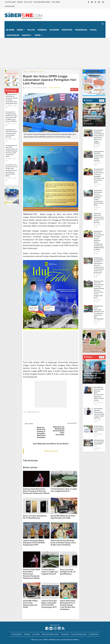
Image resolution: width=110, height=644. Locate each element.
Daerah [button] (26, 35)
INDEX (102, 101)
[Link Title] (47, 628)
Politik (31, 30)
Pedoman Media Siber (42, 2)
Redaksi (20, 2)
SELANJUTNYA (72, 423)
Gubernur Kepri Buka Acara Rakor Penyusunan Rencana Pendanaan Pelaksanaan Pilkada (36, 491)
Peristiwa (67, 30)
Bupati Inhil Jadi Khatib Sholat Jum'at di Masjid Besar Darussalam (58, 431)
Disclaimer (56, 2)
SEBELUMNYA (29, 424)
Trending (11, 91)
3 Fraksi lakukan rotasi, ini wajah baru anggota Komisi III (50, 572)
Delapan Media (73, 640)
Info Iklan (28, 2)
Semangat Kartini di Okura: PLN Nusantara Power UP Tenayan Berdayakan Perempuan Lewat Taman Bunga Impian (12, 151)
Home (10, 30)
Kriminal (42, 30)
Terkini (88, 100)
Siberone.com (51, 451)
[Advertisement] (55, 53)
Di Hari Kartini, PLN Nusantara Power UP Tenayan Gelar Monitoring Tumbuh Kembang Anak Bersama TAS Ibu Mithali (12, 170)
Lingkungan (13, 35)
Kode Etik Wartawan (79, 634)
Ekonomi (54, 30)
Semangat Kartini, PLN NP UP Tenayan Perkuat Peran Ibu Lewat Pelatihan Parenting (11, 133)
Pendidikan (81, 30)
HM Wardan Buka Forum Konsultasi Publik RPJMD (99, 442)
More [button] (38, 35)
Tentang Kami (10, 2)
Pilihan (88, 357)
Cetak (74, 89)
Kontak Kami (10, 6)
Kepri (41, 72)
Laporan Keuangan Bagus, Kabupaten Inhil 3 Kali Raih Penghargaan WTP (34, 543)
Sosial (93, 30)
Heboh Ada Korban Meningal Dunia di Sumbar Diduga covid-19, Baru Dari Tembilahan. (63, 543)
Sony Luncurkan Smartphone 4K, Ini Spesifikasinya (68, 572)
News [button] (20, 30)
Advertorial (34, 72)
